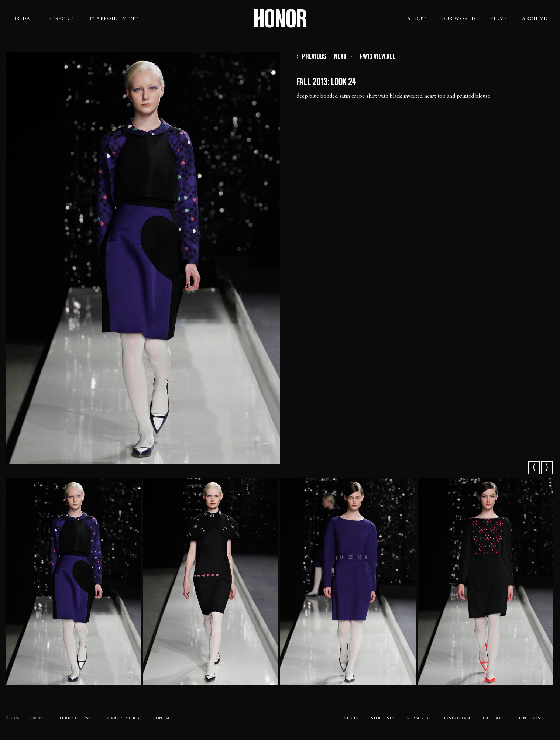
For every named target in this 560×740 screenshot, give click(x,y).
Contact (164, 719)
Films (499, 19)
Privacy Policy (122, 719)
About (417, 19)
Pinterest (531, 719)
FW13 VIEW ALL (377, 58)
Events (350, 719)
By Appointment (113, 19)
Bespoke (61, 19)
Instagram (457, 719)
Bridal (23, 19)
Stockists (383, 719)
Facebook (495, 719)
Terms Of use (75, 719)
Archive (534, 19)
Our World (458, 19)
